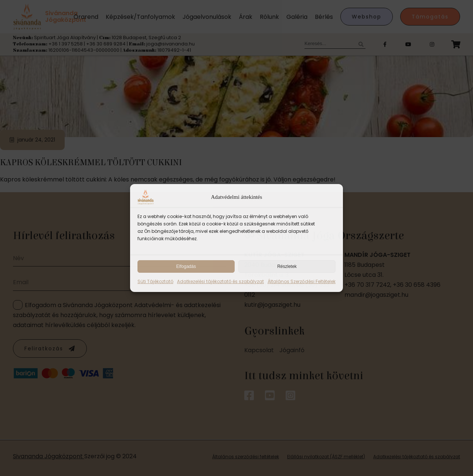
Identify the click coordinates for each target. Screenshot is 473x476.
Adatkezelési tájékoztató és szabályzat (220, 281)
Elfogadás (186, 266)
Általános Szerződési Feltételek (302, 281)
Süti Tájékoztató (155, 281)
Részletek (287, 266)
